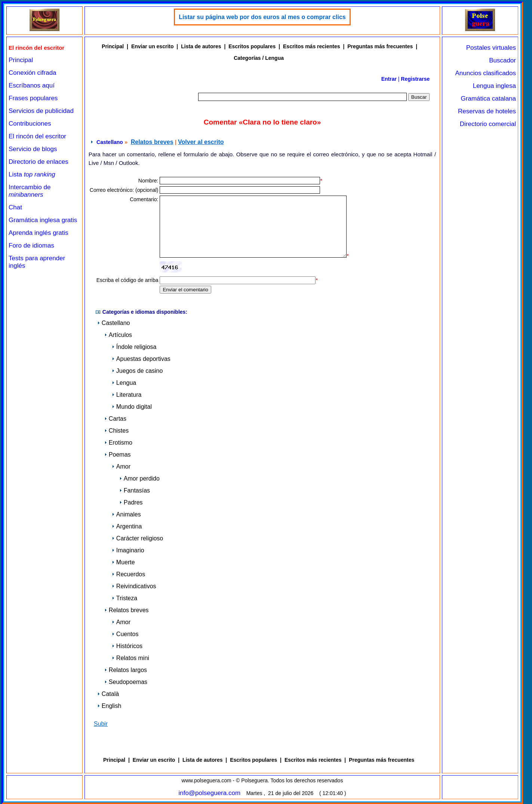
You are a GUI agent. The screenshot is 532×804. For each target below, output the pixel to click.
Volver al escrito (201, 142)
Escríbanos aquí (32, 85)
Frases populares (33, 98)
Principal (21, 60)
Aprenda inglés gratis (39, 233)
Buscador (502, 60)
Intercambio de (30, 191)
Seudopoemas (126, 682)
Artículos (118, 335)
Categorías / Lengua (259, 58)
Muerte (123, 562)
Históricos (127, 646)
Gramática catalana (488, 99)
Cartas (115, 419)
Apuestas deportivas (141, 359)
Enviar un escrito (153, 46)
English (109, 706)
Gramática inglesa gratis (43, 220)
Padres (131, 502)
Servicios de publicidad (41, 111)
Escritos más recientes (312, 46)
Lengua (124, 383)
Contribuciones (30, 124)
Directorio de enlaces (39, 162)
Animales (126, 514)
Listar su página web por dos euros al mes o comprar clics (262, 17)
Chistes (116, 431)
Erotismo (118, 443)
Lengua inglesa (494, 86)
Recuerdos (128, 574)
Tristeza (124, 598)
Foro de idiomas (31, 246)
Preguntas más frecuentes (380, 46)
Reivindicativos (134, 586)
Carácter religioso (137, 538)
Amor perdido (139, 478)
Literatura (127, 395)
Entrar (389, 79)
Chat (15, 207)
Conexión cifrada (33, 73)
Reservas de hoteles (487, 111)
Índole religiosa (134, 347)
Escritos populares (252, 46)
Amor (121, 467)
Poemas (118, 455)
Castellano (110, 142)
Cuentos (125, 634)
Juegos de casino (137, 371)
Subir (101, 724)
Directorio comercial (488, 124)
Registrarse (415, 79)
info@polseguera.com (209, 793)
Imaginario (128, 550)
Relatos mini (130, 658)
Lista (32, 174)
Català (108, 694)
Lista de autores (201, 46)
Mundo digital (132, 407)
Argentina (127, 526)
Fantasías (135, 490)
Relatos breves (152, 142)
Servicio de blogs (33, 149)
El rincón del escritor (37, 136)
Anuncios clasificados (485, 73)
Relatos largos (126, 670)
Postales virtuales (491, 48)
